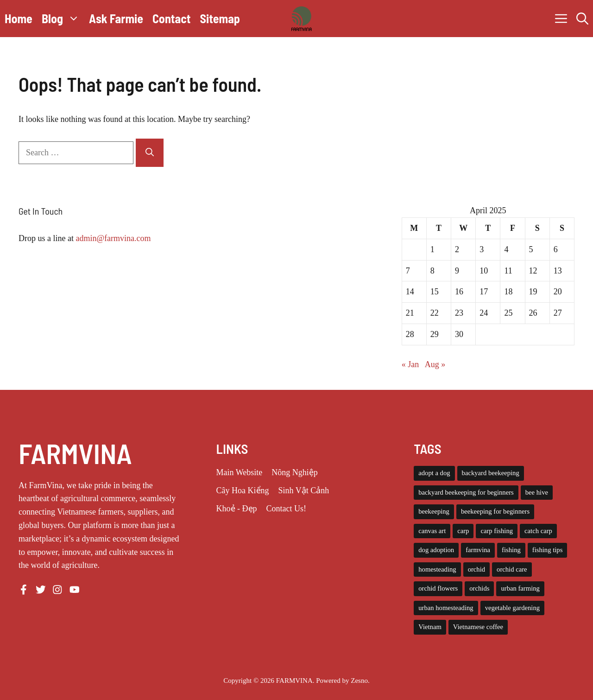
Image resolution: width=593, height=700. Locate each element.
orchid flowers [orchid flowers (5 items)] (438, 588)
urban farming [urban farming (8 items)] (520, 588)
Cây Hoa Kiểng (243, 490)
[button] (582, 19)
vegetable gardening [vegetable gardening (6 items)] (512, 608)
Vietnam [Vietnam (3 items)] (430, 627)
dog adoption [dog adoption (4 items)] (436, 550)
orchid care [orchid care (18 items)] (512, 569)
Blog (63, 19)
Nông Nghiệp (295, 472)
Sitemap (220, 18)
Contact (172, 18)
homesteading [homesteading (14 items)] (437, 569)
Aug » (435, 364)
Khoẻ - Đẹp (237, 509)
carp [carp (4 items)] (463, 531)
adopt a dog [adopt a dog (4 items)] (434, 473)
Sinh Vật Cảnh (304, 490)
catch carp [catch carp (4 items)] (538, 531)
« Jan (410, 364)
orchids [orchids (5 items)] (479, 588)
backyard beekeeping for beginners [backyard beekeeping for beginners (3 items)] (466, 492)
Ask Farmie (116, 18)
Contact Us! (286, 509)
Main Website (240, 472)
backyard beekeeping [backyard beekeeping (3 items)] (491, 473)
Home (19, 18)
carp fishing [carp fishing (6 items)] (497, 531)
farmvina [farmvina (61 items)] (478, 550)
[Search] (150, 153)
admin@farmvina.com (113, 238)
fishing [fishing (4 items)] (511, 550)
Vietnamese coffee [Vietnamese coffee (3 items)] (478, 627)
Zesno (359, 681)
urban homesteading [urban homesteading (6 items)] (446, 608)
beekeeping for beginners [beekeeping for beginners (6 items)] (495, 511)
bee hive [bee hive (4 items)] (537, 492)
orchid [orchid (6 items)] (476, 569)
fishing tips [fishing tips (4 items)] (548, 550)
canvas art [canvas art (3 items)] (432, 531)
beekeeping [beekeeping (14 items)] (434, 511)
